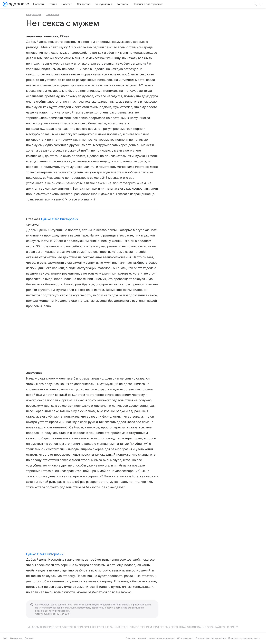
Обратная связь (185, 638)
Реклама (29, 638)
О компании (16, 638)
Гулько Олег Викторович (60, 219)
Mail (5, 638)
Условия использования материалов (156, 638)
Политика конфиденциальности (244, 638)
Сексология (52, 14)
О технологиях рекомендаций (211, 638)
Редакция (130, 638)
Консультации (34, 14)
